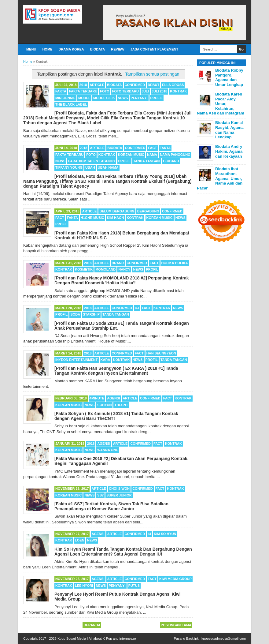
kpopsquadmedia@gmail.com (224, 638)
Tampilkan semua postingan (152, 74)
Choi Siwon (119, 489)
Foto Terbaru (125, 91)
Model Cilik (104, 98)
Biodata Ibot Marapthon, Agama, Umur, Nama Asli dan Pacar (220, 178)
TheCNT (121, 405)
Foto (105, 91)
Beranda (92, 625)
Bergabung (148, 211)
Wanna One (108, 450)
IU (149, 534)
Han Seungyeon (161, 353)
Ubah (90, 167)
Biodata (98, 49)
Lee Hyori (84, 586)
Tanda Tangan (147, 161)
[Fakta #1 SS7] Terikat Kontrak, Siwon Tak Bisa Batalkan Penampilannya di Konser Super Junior (111, 506)
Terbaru (171, 161)
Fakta (61, 91)
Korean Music (131, 155)
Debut (153, 85)
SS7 (100, 495)
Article (97, 85)
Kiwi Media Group (175, 579)
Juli (145, 91)
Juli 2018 (159, 91)
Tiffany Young (69, 167)
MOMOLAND (105, 269)
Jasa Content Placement (155, 49)
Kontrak (178, 91)
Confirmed (135, 85)
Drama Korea (71, 49)
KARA (105, 360)
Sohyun (104, 405)
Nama (152, 155)
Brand (118, 263)
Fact (153, 148)
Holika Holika (175, 263)
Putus (134, 586)
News (123, 98)
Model (84, 98)
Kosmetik (84, 269)
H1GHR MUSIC (92, 218)
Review (118, 49)
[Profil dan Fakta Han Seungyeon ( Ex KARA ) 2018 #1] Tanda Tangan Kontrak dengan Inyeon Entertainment (116, 371)
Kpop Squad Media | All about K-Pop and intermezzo (97, 638)
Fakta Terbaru (83, 91)
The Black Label (71, 104)
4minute (97, 398)
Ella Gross (173, 85)
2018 (83, 85)
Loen (80, 540)
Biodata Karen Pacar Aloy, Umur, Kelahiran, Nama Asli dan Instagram (221, 104)
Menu (31, 49)
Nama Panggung (175, 155)
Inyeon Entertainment (77, 360)
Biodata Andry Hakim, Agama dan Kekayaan (229, 151)
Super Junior (119, 495)
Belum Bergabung (117, 211)
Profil (157, 98)
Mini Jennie (65, 98)
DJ (137, 308)
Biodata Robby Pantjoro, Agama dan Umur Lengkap (229, 77)
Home (47, 49)
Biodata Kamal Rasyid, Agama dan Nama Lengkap (229, 130)
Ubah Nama (108, 167)
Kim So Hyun (165, 534)
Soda (75, 314)
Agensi (113, 398)
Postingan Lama (176, 625)
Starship (91, 314)
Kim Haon (116, 218)
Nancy (124, 269)
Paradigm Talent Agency (92, 161)
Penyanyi (139, 98)
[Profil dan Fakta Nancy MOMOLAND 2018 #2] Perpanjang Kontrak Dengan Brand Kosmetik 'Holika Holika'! (122, 280)
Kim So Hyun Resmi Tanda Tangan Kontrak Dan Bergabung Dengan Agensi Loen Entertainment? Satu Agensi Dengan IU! (123, 552)
